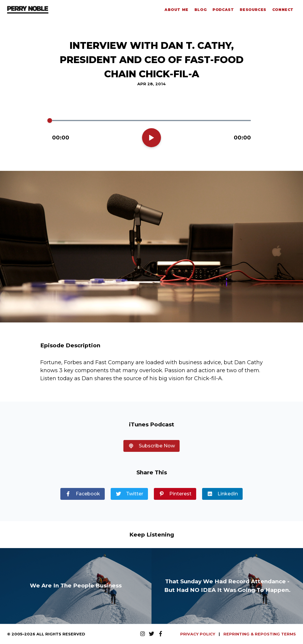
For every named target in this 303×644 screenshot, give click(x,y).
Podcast (223, 10)
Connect (283, 10)
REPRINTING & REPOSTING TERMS (260, 634)
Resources (253, 10)
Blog (200, 10)
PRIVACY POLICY (198, 634)
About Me (177, 10)
